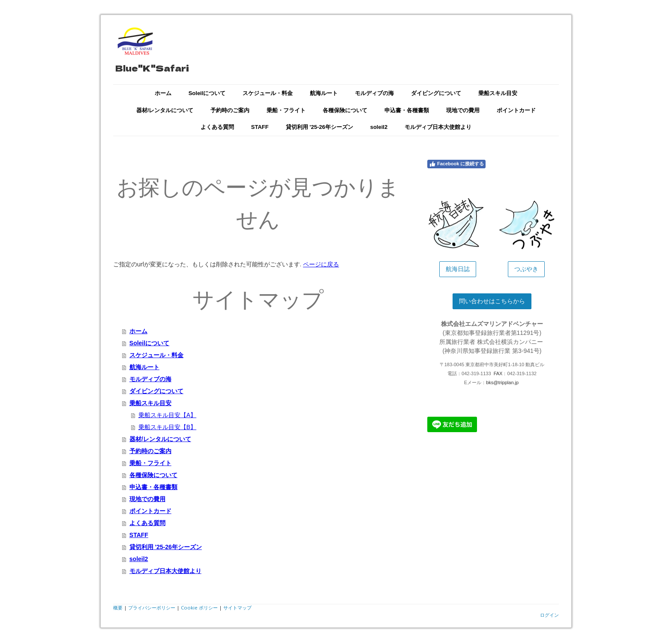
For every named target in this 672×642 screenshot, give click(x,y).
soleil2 (379, 127)
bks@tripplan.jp (502, 382)
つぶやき (526, 269)
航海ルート (324, 93)
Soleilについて (207, 93)
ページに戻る (321, 264)
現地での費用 (463, 110)
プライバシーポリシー (152, 608)
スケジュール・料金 (268, 93)
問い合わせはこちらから (492, 301)
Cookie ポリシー (199, 608)
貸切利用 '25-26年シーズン (319, 127)
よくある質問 (217, 127)
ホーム (163, 93)
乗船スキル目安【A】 (167, 415)
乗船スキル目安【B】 (167, 427)
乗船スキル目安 (498, 93)
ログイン (549, 615)
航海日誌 (458, 269)
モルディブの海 (374, 93)
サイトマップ (237, 608)
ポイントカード (516, 110)
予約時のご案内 (230, 110)
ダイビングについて (436, 93)
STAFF (260, 127)
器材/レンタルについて (165, 110)
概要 (118, 608)
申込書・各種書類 (407, 110)
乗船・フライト (286, 110)
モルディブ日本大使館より (438, 127)
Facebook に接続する (456, 164)
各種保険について (345, 110)
